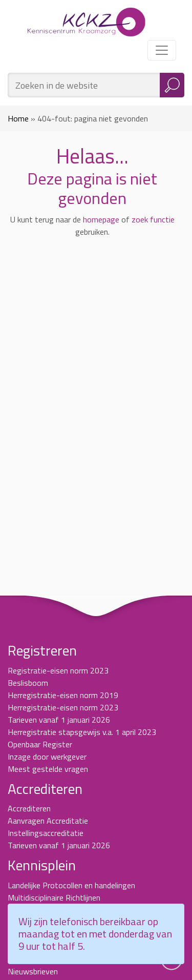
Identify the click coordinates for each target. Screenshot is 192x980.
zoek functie (153, 219)
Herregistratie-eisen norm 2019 (63, 695)
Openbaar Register (40, 744)
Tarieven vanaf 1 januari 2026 (59, 720)
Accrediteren (29, 808)
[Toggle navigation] (162, 50)
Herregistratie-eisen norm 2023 (63, 707)
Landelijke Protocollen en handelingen (71, 885)
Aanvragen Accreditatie (48, 821)
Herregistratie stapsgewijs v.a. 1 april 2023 (82, 732)
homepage (101, 219)
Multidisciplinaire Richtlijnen (54, 897)
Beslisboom (28, 683)
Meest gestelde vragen (48, 769)
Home (18, 118)
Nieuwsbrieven (33, 971)
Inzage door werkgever (47, 757)
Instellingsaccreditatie (46, 833)
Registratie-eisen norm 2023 (58, 670)
